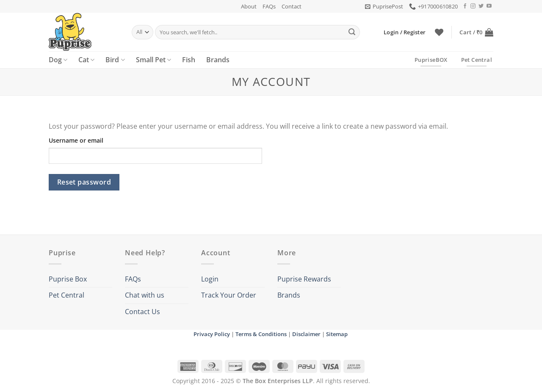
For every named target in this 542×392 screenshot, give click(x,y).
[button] (384, 6)
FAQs (269, 6)
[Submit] (352, 32)
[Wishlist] (439, 32)
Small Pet (153, 60)
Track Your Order (229, 295)
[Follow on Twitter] (481, 6)
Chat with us (145, 295)
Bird (115, 60)
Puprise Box (68, 279)
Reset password (84, 182)
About (249, 6)
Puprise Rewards (304, 279)
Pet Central (66, 295)
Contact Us (142, 312)
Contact (292, 6)
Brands (218, 60)
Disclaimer (306, 334)
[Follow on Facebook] (465, 6)
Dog (58, 60)
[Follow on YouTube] (489, 6)
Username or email (76, 140)
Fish (189, 60)
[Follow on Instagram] (473, 6)
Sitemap (337, 334)
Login (210, 279)
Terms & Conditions (261, 334)
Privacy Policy (212, 334)
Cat (86, 60)
